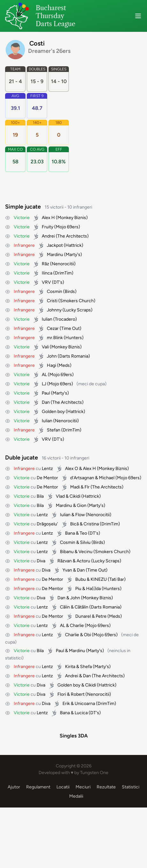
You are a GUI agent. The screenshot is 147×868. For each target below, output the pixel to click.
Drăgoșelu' (47, 524)
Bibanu (67, 552)
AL (44, 375)
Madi (75, 487)
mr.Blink (55, 338)
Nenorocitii (63, 264)
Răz (45, 264)
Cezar (53, 328)
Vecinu (85, 552)
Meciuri (83, 847)
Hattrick (73, 245)
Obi (87, 635)
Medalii (76, 857)
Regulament (38, 847)
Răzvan (65, 561)
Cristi (52, 301)
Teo (83, 533)
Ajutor (14, 847)
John (52, 356)
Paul (46, 393)
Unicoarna (85, 704)
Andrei (48, 236)
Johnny (54, 310)
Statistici (131, 847)
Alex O (72, 469)
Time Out (70, 328)
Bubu (81, 579)
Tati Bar (117, 579)
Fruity (48, 227)
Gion (82, 505)
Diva (41, 561)
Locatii (63, 847)
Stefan (54, 430)
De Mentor (47, 478)
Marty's (73, 255)
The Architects (72, 236)
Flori (62, 694)
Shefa (86, 667)
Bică (74, 524)
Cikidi (75, 496)
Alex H (48, 218)
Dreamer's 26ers (49, 51)
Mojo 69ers (67, 227)
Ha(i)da (93, 589)
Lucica (81, 713)
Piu (78, 589)
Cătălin (81, 607)
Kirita (70, 667)
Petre (101, 616)
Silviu (85, 542)
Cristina (91, 524)
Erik (66, 704)
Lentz (47, 469)
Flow (80, 515)
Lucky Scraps (77, 310)
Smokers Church (77, 301)
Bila (40, 496)
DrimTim (63, 273)
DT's (58, 282)
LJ (44, 384)
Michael (107, 478)
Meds (64, 365)
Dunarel (83, 616)
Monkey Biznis (72, 218)
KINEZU (99, 579)
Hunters (74, 338)
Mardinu (55, 255)
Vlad (60, 496)
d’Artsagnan (82, 478)
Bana (70, 533)
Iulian (47, 319)
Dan (46, 402)
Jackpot (55, 245)
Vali (45, 347)
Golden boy (53, 412)
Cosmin (55, 292)
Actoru (83, 561)
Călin (65, 607)
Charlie (77, 626)
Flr (87, 487)
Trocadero (65, 319)
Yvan (67, 570)
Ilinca (47, 273)
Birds (70, 292)
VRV (46, 282)
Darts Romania (74, 356)
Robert (78, 694)
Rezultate (106, 847)
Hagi (51, 365)
